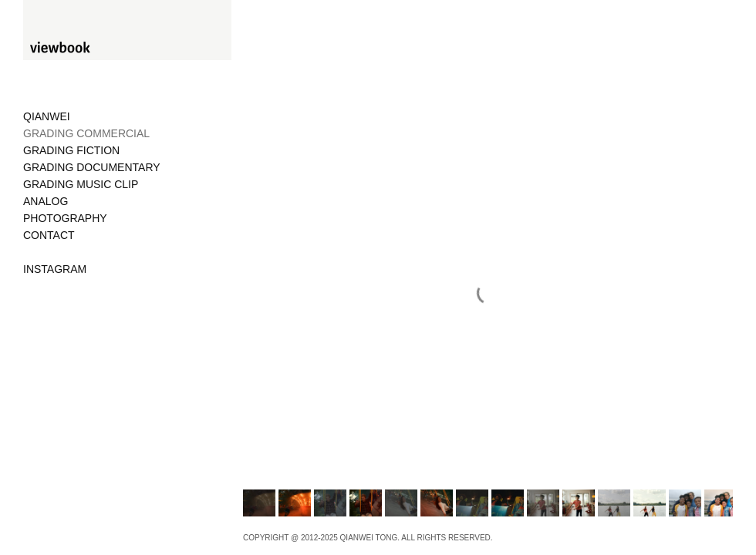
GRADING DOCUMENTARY (92, 167)
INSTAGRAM (55, 269)
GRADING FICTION (71, 150)
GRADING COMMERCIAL (86, 133)
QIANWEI (47, 116)
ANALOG (46, 201)
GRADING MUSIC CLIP (81, 184)
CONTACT (49, 235)
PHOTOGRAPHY (65, 218)
